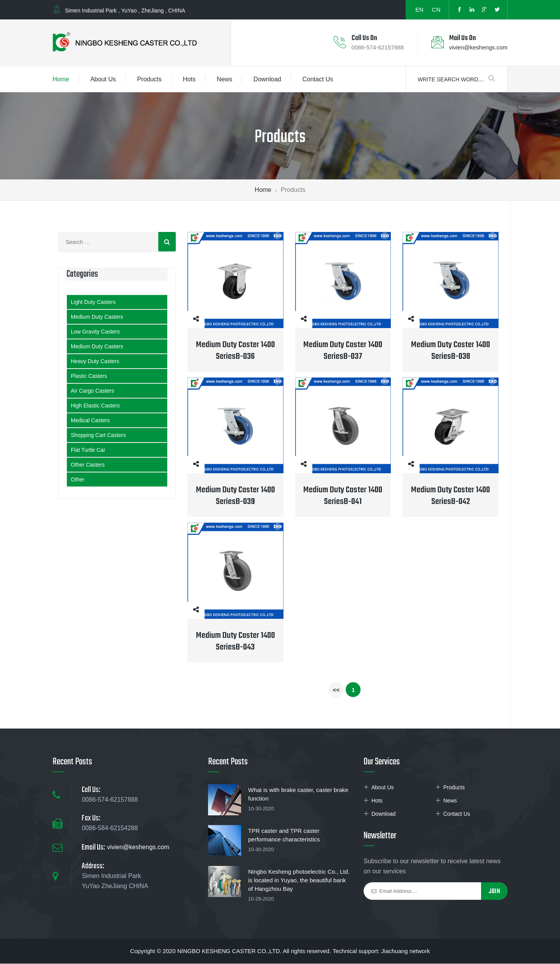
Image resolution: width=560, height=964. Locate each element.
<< (336, 690)
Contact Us (318, 80)
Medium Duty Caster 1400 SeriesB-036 (235, 351)
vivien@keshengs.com (478, 48)
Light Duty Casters (93, 302)
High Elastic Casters (95, 406)
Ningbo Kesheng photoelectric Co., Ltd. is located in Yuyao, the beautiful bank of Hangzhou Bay (299, 881)
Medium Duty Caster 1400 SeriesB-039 (235, 496)
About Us (103, 80)
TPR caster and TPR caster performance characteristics (284, 835)
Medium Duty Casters (97, 317)
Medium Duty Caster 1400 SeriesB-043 (235, 642)
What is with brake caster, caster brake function (298, 795)
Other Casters (88, 465)
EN (419, 10)
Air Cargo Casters (92, 391)
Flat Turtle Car (88, 450)
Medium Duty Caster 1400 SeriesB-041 (343, 496)
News (224, 80)
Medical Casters (90, 421)
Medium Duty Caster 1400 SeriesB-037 (343, 351)
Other (78, 480)
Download (267, 80)
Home (61, 80)
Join (494, 892)
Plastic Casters (89, 376)
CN (436, 10)
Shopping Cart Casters (98, 435)
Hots (189, 80)
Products (149, 80)
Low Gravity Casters (95, 332)
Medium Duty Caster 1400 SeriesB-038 (451, 351)
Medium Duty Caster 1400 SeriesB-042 (451, 496)
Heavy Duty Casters (95, 362)
